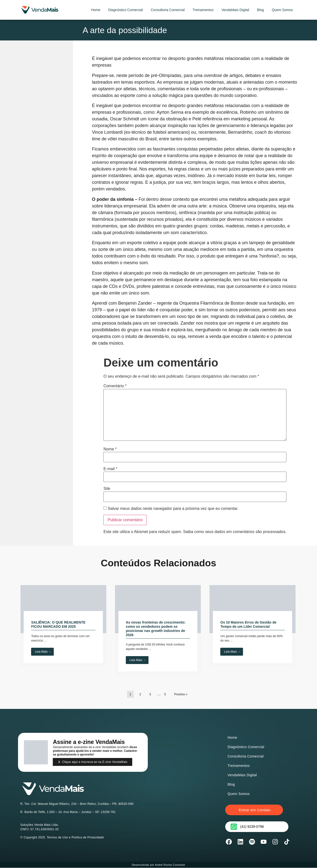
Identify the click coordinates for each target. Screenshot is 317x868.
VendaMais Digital (235, 10)
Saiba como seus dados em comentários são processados (234, 532)
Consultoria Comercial (168, 10)
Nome (110, 449)
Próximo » (181, 694)
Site (107, 489)
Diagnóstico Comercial (126, 10)
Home (96, 10)
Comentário (115, 386)
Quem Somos (282, 10)
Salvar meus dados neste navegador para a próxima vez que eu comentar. (173, 509)
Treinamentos (203, 10)
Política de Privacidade (88, 837)
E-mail (110, 469)
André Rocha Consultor (170, 865)
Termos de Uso (57, 837)
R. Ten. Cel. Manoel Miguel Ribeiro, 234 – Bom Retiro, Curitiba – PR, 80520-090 (77, 804)
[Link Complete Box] (63, 626)
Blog (261, 10)
